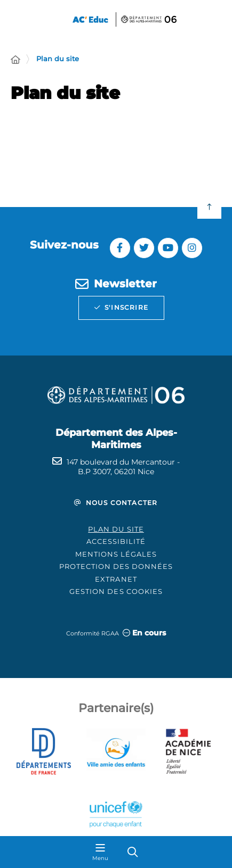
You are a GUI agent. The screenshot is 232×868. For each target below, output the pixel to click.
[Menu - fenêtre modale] (100, 852)
